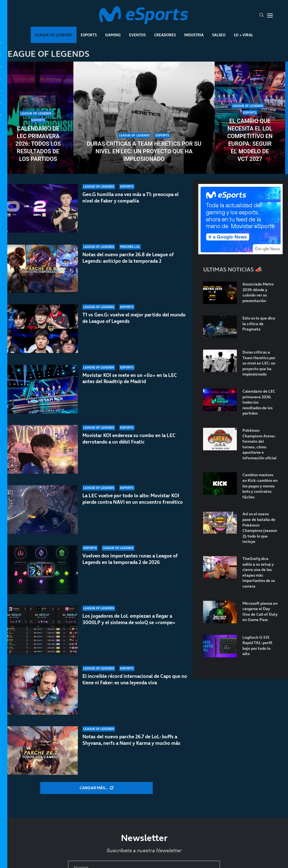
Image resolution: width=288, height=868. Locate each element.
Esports (89, 35)
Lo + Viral (244, 35)
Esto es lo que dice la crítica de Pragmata (259, 324)
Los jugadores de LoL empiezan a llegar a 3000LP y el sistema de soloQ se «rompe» (129, 619)
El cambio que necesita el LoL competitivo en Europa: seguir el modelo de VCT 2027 (250, 140)
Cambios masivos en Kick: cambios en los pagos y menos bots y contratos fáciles (260, 486)
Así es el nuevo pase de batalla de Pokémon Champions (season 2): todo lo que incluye (260, 528)
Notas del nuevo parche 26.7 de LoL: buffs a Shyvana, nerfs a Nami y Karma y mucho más (131, 740)
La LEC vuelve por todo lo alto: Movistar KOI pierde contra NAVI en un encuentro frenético (133, 505)
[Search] (262, 15)
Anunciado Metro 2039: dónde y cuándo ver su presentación (258, 293)
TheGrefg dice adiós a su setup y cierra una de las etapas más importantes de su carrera (259, 573)
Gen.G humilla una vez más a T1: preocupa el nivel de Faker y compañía (130, 198)
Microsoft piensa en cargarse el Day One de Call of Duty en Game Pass (260, 612)
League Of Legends (54, 35)
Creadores (165, 35)
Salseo (219, 35)
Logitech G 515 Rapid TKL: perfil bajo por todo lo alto (257, 646)
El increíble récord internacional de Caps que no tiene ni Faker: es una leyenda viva (135, 679)
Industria (194, 35)
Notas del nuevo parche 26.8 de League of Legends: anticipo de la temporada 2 (128, 258)
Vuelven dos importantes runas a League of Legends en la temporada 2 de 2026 (130, 563)
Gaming (113, 35)
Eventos (137, 35)
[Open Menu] (270, 15)
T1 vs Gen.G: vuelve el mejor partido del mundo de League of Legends (134, 322)
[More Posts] (96, 788)
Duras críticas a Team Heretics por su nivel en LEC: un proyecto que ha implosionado (144, 151)
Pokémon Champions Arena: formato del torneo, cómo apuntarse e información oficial (259, 444)
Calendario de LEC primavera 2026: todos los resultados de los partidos (38, 144)
